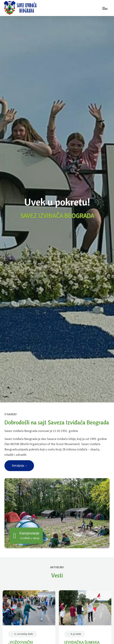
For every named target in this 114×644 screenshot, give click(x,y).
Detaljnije (19, 466)
